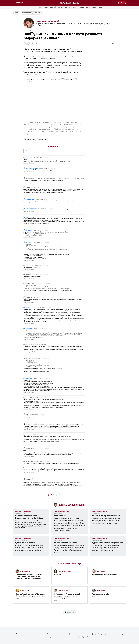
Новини (46, 7)
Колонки (60, 7)
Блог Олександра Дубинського (31, 13)
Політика (30, 140)
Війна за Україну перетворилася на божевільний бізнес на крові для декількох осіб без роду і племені (29, 577)
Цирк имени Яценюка (25, 543)
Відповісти (26, 163)
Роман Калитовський (32, 168)
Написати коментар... (54, 151)
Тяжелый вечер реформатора (106, 516)
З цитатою (31, 163)
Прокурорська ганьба (100, 594)
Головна (39, 7)
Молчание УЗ (60, 516)
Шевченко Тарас (30, 199)
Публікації (53, 7)
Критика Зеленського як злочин (104, 575)
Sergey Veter (29, 158)
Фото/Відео (81, 7)
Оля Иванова (29, 378)
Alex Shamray (29, 329)
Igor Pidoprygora (30, 308)
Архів (101, 7)
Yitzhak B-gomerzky (31, 208)
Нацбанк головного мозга (65, 543)
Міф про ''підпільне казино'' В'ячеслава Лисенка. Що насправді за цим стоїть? (30, 595)
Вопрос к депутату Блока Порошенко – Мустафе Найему (29, 517)
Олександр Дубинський (47, 21)
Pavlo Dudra (29, 230)
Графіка (74, 7)
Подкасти (94, 7)
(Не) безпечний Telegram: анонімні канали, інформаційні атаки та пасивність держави (67, 596)
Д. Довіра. (57, 575)
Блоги (88, 7)
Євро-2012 (42, 140)
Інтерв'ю (67, 7)
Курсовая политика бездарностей (108, 543)
